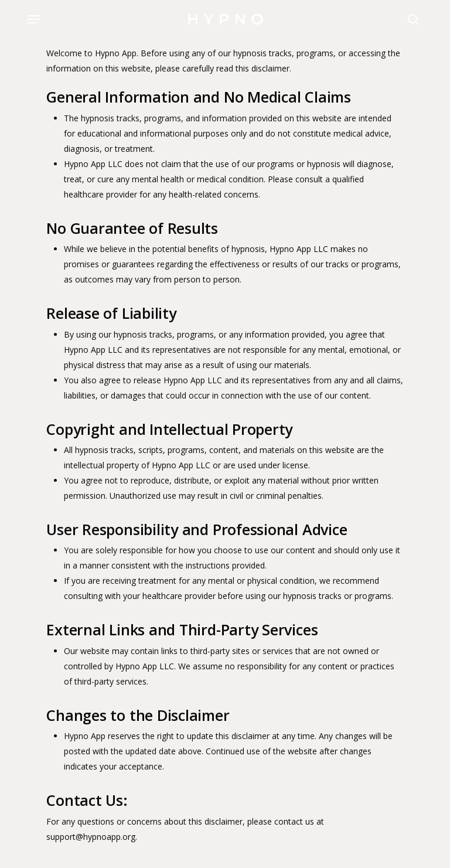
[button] (33, 19)
